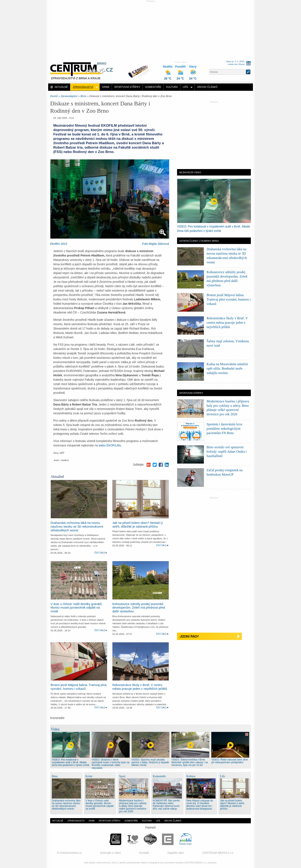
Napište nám (176, 853)
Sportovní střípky (127, 87)
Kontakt (144, 853)
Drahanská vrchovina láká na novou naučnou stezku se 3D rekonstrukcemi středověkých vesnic (77, 527)
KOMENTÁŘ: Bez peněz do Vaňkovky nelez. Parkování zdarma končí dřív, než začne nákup (166, 805)
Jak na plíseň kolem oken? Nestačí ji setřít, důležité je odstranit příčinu (137, 525)
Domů (54, 96)
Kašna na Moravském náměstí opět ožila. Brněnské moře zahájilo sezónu (227, 368)
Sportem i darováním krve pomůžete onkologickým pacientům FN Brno (224, 429)
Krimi (106, 87)
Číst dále (100, 553)
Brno (83, 96)
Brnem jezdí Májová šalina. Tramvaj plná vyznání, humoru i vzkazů (79, 687)
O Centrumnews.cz (69, 853)
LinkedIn (167, 465)
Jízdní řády (214, 636)
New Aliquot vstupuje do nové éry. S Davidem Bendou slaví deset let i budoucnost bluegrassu (200, 805)
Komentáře (153, 87)
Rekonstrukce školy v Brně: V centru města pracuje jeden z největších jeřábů (140, 687)
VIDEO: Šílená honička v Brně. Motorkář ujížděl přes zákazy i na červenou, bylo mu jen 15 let (190, 762)
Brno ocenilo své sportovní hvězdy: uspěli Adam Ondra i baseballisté (227, 452)
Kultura (172, 87)
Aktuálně (61, 87)
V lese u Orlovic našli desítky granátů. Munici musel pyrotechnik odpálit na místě (77, 608)
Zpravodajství (83, 87)
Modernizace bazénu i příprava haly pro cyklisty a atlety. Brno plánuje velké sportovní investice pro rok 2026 (133, 806)
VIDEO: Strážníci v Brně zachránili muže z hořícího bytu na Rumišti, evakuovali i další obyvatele (111, 764)
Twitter (155, 465)
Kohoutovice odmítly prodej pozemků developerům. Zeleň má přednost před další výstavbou (139, 608)
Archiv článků (207, 87)
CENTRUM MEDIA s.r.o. (218, 853)
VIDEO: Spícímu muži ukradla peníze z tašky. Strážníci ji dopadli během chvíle (150, 762)
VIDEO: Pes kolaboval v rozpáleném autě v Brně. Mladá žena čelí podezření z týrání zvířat (70, 762)
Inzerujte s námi (110, 853)
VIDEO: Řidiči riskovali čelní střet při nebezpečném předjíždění (230, 761)
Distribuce (141, 70)
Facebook (161, 465)
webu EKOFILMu (110, 445)
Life (186, 87)
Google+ (149, 465)
